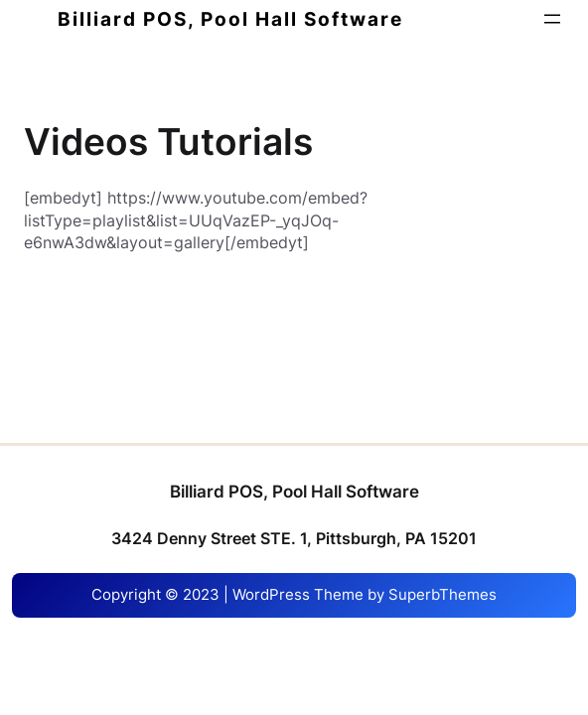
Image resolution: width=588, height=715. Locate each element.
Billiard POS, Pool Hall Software (230, 19)
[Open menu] (552, 19)
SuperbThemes (442, 595)
